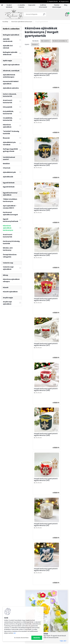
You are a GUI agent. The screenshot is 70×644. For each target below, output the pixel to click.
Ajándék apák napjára (42, 568)
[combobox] (46, 41)
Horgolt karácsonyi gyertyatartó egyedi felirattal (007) (34, 216)
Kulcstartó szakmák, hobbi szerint (61, 580)
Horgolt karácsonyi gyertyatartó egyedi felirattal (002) (56, 75)
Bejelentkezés (53, 1)
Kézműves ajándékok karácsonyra (22, 22)
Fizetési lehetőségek (57, 6)
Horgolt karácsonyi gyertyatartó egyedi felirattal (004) (56, 122)
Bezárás (37, 638)
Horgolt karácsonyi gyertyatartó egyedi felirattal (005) (34, 169)
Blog (66, 5)
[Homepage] (2, 5)
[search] (44, 15)
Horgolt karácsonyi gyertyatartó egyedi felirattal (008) (56, 216)
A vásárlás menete (21, 6)
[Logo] (14, 14)
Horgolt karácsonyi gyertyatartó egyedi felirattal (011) (34, 309)
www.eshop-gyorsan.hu (39, 642)
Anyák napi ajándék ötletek (37, 375)
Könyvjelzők (60, 589)
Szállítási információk (43, 6)
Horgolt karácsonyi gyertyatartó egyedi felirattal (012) (56, 309)
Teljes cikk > (63, 382)
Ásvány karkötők (61, 591)
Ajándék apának (62, 570)
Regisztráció (65, 1)
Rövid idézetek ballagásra (35, 470)
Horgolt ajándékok (62, 594)
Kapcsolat (32, 5)
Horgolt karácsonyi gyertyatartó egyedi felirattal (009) (34, 263)
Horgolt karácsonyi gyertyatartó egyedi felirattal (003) (34, 122)
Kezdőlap (5, 22)
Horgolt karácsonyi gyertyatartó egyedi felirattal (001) (34, 75)
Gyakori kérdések (9, 6)
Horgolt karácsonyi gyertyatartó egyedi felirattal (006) (56, 169)
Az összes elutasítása (21, 638)
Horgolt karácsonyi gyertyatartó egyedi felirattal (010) (56, 263)
